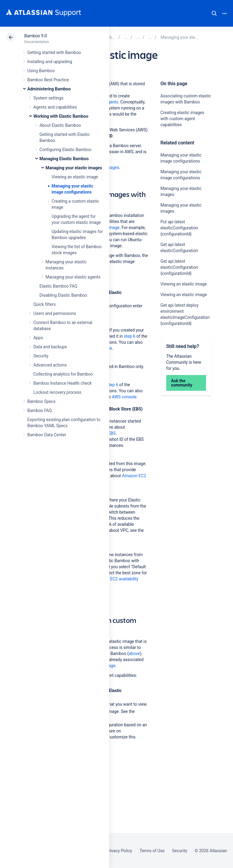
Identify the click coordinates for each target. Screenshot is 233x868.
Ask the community (182, 383)
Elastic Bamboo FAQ (58, 286)
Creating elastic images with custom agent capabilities (182, 119)
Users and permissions (55, 313)
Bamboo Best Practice (48, 80)
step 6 (130, 336)
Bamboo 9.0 (36, 36)
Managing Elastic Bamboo (64, 159)
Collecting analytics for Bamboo (63, 374)
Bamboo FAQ (39, 410)
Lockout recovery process (57, 392)
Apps (38, 338)
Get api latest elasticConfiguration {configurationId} (179, 267)
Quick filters (44, 304)
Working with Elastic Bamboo (61, 116)
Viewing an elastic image (75, 177)
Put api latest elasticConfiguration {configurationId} (179, 228)
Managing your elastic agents (73, 277)
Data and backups (50, 347)
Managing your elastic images (74, 168)
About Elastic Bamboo (60, 125)
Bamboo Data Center (47, 435)
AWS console (124, 397)
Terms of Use (152, 851)
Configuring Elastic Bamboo (66, 150)
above (134, 654)
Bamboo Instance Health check (62, 383)
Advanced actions (50, 365)
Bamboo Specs (41, 401)
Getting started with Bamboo (54, 52)
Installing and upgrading (50, 62)
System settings (48, 98)
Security (41, 356)
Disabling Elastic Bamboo (63, 295)
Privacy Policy (119, 851)
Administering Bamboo (49, 89)
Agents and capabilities (55, 107)
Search (214, 13)
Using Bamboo (41, 71)
